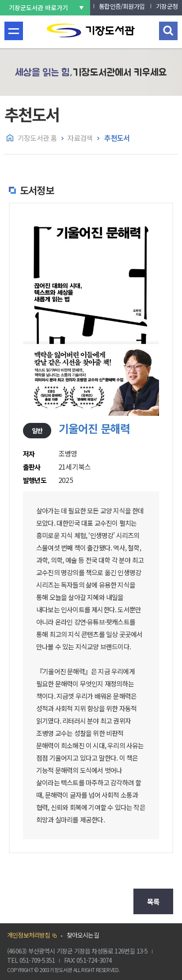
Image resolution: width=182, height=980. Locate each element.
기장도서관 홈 (37, 138)
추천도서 (116, 138)
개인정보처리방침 (29, 935)
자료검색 (80, 138)
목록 (153, 901)
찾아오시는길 (83, 935)
